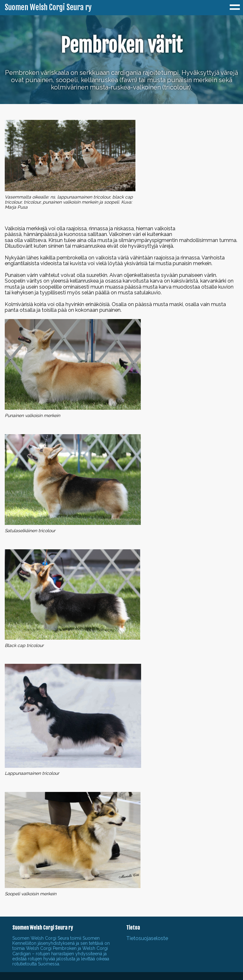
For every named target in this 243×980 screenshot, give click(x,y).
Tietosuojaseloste (147, 938)
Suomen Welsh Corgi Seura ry (48, 8)
